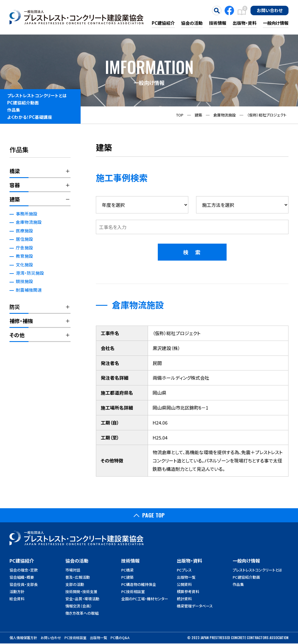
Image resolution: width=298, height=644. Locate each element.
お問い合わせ (270, 10)
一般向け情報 (276, 23)
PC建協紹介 (163, 23)
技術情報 (218, 23)
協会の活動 (192, 23)
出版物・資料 (245, 23)
